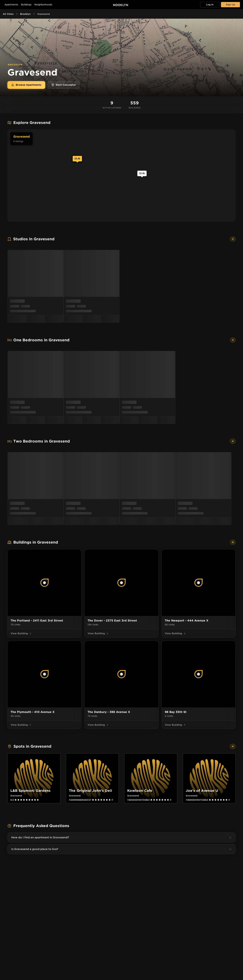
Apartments (11, 5)
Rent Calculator (64, 85)
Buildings (26, 5)
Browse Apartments (26, 85)
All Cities (8, 14)
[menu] (121, 286)
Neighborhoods (43, 5)
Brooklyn (25, 14)
